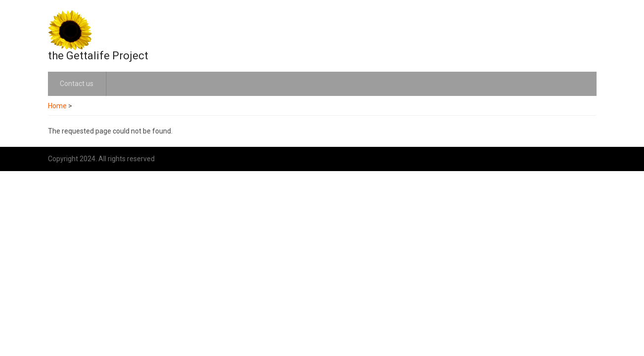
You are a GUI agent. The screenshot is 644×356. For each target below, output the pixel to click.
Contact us (77, 84)
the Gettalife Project (98, 56)
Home (57, 106)
